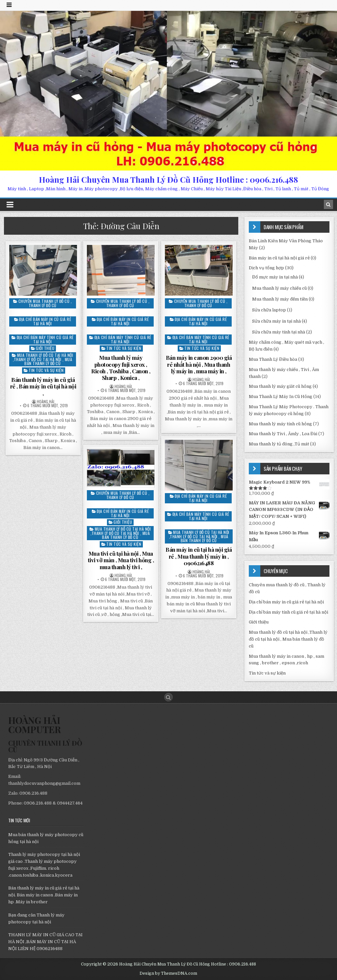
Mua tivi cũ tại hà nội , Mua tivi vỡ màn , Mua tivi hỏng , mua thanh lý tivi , (121, 560)
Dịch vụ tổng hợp (266, 268)
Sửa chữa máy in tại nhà (276, 321)
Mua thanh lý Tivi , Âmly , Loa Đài (283, 434)
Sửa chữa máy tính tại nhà (279, 332)
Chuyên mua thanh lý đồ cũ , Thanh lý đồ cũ (45, 303)
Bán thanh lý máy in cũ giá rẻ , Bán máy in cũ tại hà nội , (43, 386)
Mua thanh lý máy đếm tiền (280, 299)
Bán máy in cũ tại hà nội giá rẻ (279, 258)
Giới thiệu (45, 348)
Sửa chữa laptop (269, 310)
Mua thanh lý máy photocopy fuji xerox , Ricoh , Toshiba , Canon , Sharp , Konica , (121, 368)
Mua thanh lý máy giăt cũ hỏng (280, 386)
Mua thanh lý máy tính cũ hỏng (280, 424)
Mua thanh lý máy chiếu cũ (279, 288)
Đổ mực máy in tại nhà (275, 277)
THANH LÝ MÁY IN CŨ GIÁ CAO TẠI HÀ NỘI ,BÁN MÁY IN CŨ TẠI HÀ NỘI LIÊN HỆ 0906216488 (45, 942)
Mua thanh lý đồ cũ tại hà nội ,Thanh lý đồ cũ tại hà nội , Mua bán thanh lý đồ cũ (43, 359)
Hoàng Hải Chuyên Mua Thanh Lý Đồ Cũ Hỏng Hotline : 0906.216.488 (168, 179)
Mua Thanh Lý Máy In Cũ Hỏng (281, 397)
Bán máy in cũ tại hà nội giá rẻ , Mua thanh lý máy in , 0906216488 (199, 556)
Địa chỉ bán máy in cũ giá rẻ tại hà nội (45, 321)
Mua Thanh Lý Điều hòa (273, 359)
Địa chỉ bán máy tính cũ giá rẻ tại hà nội (45, 339)
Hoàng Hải (46, 402)
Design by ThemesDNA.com (168, 973)
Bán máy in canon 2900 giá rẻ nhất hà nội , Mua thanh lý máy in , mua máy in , (199, 364)
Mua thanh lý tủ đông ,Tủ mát (279, 444)
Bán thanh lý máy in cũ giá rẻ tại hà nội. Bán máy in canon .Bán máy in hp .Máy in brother (44, 895)
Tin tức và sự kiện (46, 370)
